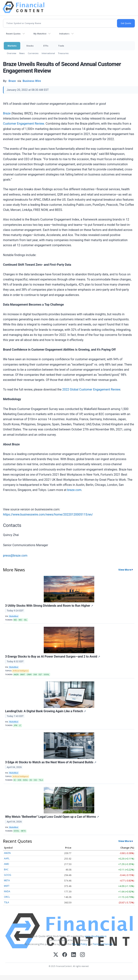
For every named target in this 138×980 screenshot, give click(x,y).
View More (125, 570)
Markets (12, 46)
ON (31, 780)
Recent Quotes (13, 34)
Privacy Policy (80, 944)
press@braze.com (15, 556)
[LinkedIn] (74, 955)
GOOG (8, 875)
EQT (40, 675)
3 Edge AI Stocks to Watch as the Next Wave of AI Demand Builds (51, 762)
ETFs (46, 46)
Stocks (30, 46)
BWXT (23, 675)
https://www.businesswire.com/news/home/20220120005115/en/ (48, 514)
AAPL (7, 858)
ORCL (7, 897)
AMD (7, 864)
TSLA (41, 780)
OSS (35, 780)
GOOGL (46, 675)
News (22, 53)
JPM (15, 725)
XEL (26, 620)
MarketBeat (14, 616)
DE (15, 780)
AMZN (16, 675)
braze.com (74, 490)
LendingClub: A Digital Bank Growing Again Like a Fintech (46, 711)
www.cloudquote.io (96, 936)
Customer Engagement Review (24, 124)
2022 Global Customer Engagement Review (91, 389)
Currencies (33, 53)
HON (19, 780)
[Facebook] (65, 955)
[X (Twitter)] (56, 955)
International (48, 53)
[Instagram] (82, 955)
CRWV (29, 675)
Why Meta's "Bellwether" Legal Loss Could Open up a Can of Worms (52, 817)
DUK (35, 675)
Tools (61, 46)
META (23, 831)
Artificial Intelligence (21, 671)
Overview (12, 53)
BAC (6, 869)
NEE (15, 620)
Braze (7, 113)
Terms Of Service (103, 944)
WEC (21, 620)
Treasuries (63, 53)
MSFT (7, 886)
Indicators (64, 34)
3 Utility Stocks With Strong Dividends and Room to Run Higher (49, 606)
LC (20, 725)
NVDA (25, 780)
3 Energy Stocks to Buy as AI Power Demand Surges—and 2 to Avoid (53, 657)
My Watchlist (40, 34)
